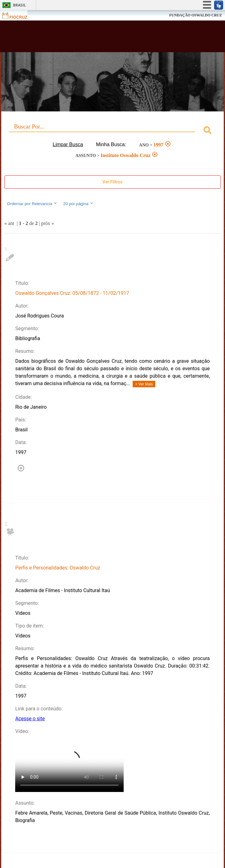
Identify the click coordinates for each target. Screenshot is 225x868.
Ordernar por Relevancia (32, 204)
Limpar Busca (68, 144)
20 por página (79, 204)
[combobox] (112, 131)
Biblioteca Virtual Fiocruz (93, 38)
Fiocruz (18, 15)
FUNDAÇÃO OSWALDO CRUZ (196, 15)
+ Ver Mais (144, 384)
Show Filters (112, 182)
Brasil (20, 5)
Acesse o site (30, 719)
